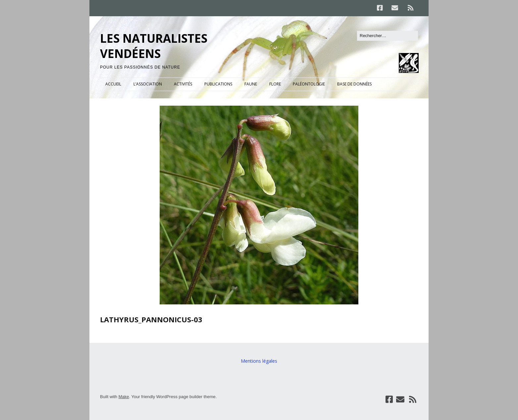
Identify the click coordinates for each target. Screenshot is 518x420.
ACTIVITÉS (183, 84)
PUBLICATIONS (218, 84)
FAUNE (251, 84)
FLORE (275, 84)
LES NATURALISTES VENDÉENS (154, 46)
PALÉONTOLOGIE (309, 84)
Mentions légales (259, 361)
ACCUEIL (113, 84)
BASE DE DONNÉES (354, 84)
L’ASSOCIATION (148, 84)
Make (124, 397)
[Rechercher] (388, 36)
